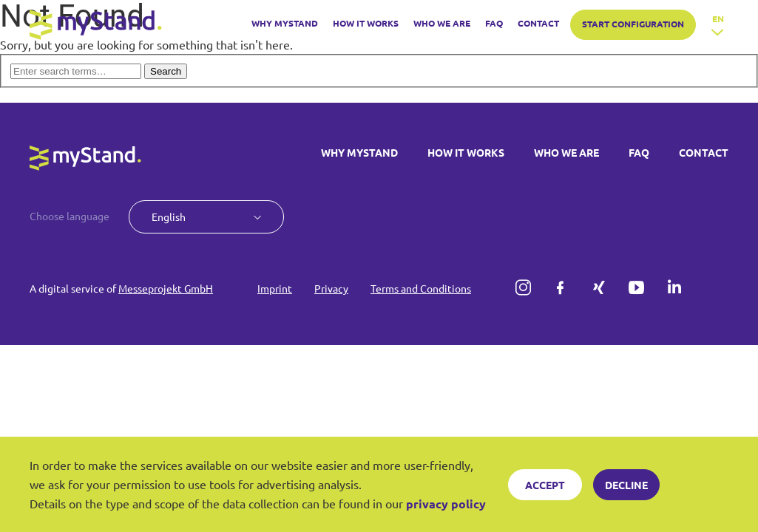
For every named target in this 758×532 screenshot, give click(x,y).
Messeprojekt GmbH (166, 288)
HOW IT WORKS (366, 23)
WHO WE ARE (442, 23)
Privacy (331, 288)
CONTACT (538, 23)
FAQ (494, 23)
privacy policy (446, 504)
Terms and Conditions (421, 288)
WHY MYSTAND (285, 23)
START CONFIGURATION (633, 24)
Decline (626, 485)
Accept (545, 485)
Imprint (275, 288)
